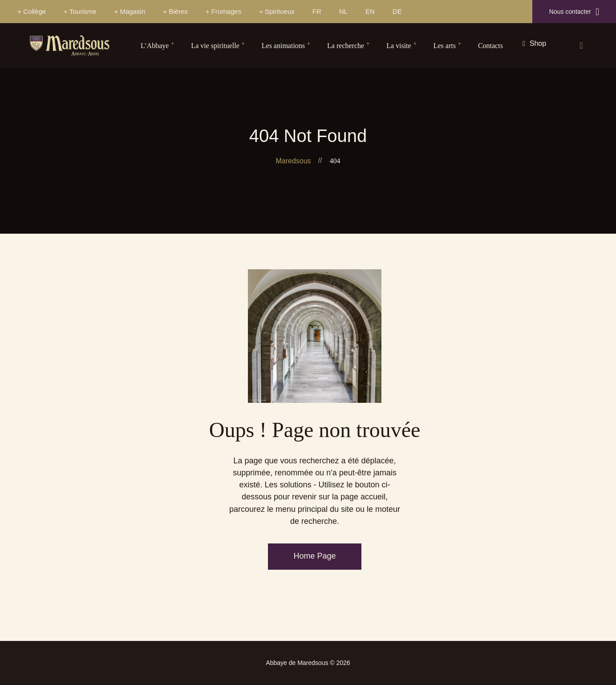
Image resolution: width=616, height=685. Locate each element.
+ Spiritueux (277, 11)
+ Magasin (130, 11)
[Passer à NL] (343, 12)
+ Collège (32, 11)
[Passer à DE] (397, 12)
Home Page (314, 556)
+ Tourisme (80, 11)
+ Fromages (223, 11)
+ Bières (175, 11)
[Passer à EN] (370, 12)
